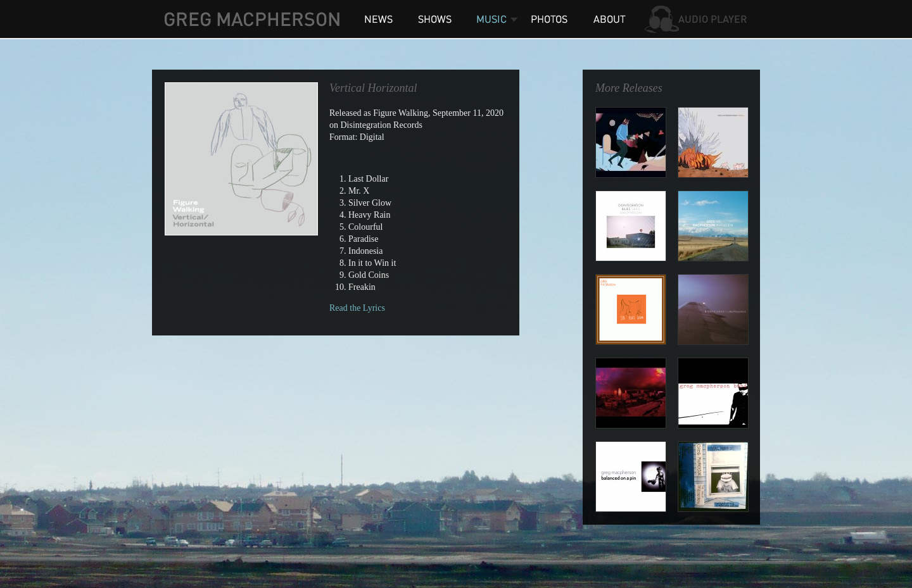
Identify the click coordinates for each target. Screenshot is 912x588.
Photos (551, 19)
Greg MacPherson (252, 19)
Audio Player (697, 19)
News (378, 19)
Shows (434, 19)
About (608, 19)
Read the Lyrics (357, 308)
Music (491, 19)
